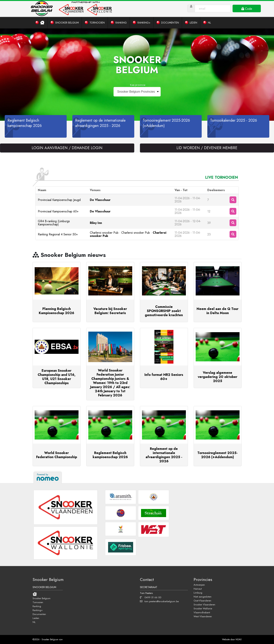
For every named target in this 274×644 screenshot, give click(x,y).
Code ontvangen (247, 9)
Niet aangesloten (203, 597)
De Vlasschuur (100, 200)
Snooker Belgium (42, 598)
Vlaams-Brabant (202, 612)
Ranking (37, 606)
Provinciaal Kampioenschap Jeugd (59, 200)
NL (34, 622)
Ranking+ (38, 610)
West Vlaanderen (203, 616)
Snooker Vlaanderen (204, 604)
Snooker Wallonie (203, 608)
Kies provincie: (138, 85)
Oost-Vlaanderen (202, 601)
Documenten (39, 614)
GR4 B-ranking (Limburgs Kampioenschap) (54, 223)
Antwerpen (199, 585)
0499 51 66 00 (151, 597)
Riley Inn (96, 223)
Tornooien (38, 602)
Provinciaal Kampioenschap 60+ (58, 211)
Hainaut (198, 589)
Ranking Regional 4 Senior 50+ (58, 234)
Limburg (198, 593)
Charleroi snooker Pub (104, 233)
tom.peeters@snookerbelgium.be (159, 601)
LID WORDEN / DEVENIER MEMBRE (207, 148)
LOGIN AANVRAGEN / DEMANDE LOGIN (67, 148)
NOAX (239, 639)
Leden (36, 618)
